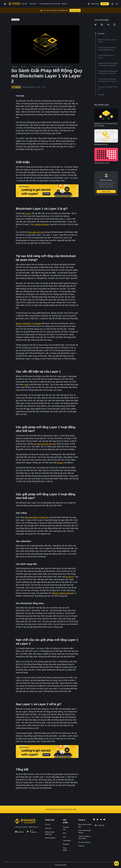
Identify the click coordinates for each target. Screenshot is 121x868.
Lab (64, 837)
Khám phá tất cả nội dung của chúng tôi (60, 809)
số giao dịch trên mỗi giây (45, 444)
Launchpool (67, 841)
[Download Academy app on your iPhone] (20, 832)
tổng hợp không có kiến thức (37, 517)
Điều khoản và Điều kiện (85, 826)
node (26, 384)
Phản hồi (81, 846)
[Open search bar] (88, 4)
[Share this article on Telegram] (108, 25)
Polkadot (37, 323)
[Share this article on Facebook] (102, 25)
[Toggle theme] (117, 4)
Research (66, 844)
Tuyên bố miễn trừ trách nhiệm (85, 837)
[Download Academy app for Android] (32, 832)
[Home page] (14, 4)
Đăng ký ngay (106, 192)
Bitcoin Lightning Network (63, 593)
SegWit (60, 463)
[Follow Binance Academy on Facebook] (94, 819)
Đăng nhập (95, 4)
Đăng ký (105, 4)
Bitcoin (19, 323)
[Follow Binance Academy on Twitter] (97, 820)
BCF (64, 833)
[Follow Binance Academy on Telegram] (101, 819)
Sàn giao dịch (66, 828)
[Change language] (112, 4)
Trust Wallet (65, 849)
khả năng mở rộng (36, 232)
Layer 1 (28, 213)
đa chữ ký (70, 577)
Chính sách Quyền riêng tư (85, 832)
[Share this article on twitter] (95, 25)
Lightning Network (41, 224)
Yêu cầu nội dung (84, 842)
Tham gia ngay (75, 10)
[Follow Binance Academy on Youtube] (104, 819)
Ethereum (27, 323)
